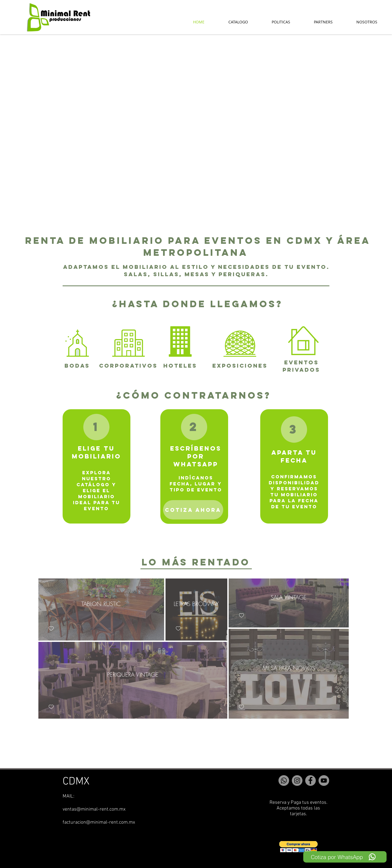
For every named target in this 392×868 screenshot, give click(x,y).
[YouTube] (324, 781)
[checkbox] (51, 628)
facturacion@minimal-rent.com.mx (99, 822)
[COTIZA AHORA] (193, 510)
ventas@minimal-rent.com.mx (94, 809)
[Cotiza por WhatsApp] (345, 857)
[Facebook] (310, 781)
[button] (298, 847)
